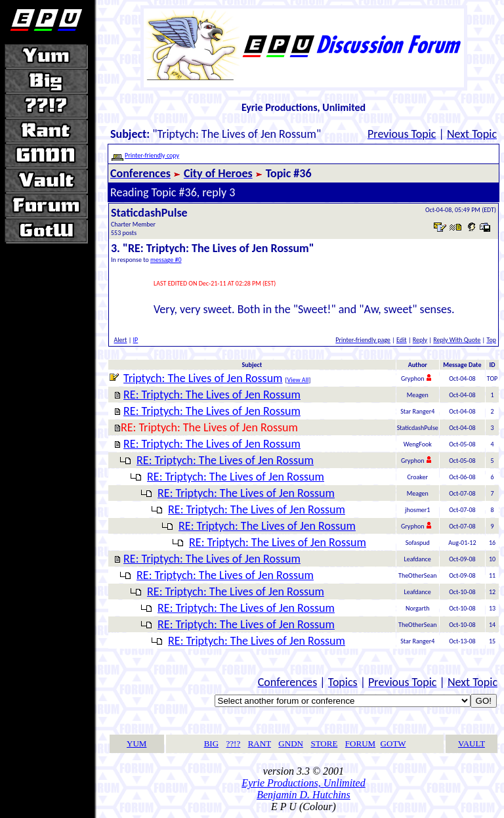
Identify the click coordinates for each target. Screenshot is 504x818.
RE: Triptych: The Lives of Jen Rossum (212, 395)
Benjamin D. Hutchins (304, 795)
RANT (260, 743)
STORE (324, 743)
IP (136, 340)
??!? (234, 743)
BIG (211, 743)
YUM (136, 743)
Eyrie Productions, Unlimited (303, 783)
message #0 (166, 260)
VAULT (472, 743)
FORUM (360, 743)
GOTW (393, 743)
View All (298, 380)
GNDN (291, 743)
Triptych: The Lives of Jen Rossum (203, 378)
